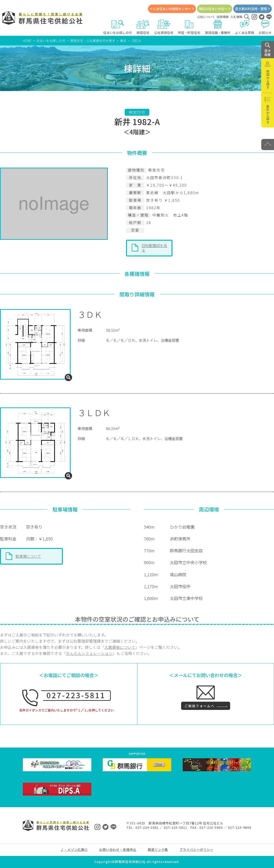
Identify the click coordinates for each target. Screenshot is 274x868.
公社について (206, 17)
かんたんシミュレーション (89, 653)
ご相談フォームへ (200, 706)
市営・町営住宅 (189, 27)
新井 (123, 41)
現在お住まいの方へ (213, 9)
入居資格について (120, 647)
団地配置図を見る (154, 248)
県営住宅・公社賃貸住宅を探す (93, 41)
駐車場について (28, 556)
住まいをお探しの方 (118, 27)
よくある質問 (245, 27)
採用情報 (223, 17)
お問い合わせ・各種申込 (118, 850)
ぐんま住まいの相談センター (170, 9)
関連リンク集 (158, 850)
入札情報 (236, 17)
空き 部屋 (268, 50)
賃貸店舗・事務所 (218, 27)
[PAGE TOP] (268, 145)
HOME (27, 41)
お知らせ (265, 27)
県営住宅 (143, 27)
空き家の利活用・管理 (251, 9)
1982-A (136, 41)
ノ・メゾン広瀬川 (74, 850)
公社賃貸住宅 (164, 27)
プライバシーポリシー (196, 850)
